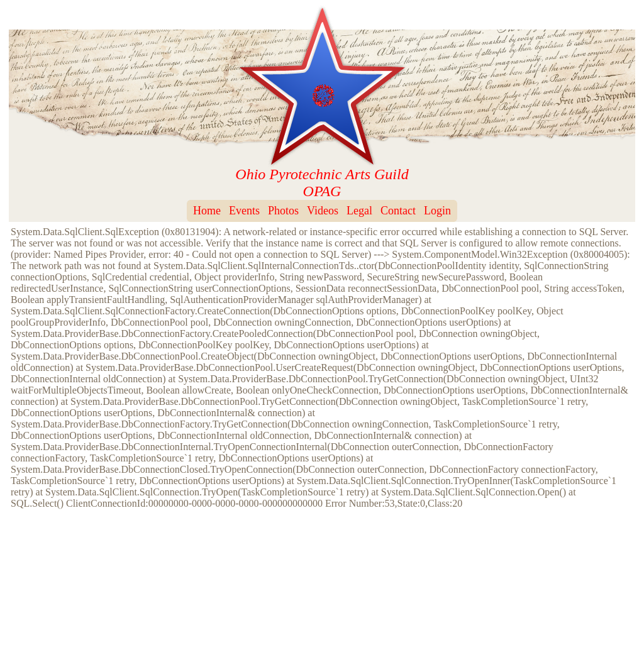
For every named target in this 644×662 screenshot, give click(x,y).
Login (437, 211)
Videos (323, 211)
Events (244, 211)
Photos (283, 211)
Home (207, 211)
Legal (359, 211)
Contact (398, 211)
